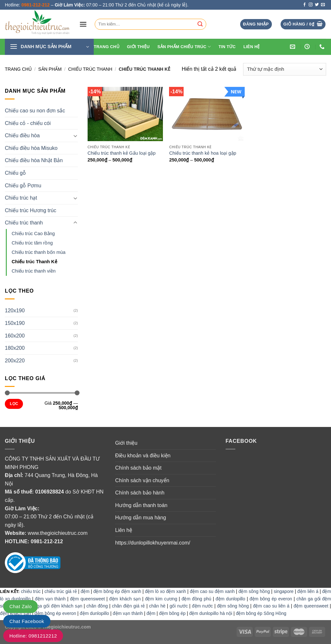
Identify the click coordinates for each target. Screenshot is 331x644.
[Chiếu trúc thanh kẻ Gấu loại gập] (125, 114)
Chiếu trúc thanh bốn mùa (39, 252)
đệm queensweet (88, 599)
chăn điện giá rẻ (128, 606)
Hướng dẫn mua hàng (140, 518)
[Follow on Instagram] (311, 5)
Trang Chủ (107, 47)
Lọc (14, 404)
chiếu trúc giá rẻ (60, 591)
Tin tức (227, 47)
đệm (85, 591)
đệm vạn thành (50, 599)
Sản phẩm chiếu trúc (184, 47)
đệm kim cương (161, 599)
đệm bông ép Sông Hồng (261, 613)
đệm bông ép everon (271, 599)
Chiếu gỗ (15, 173)
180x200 (15, 348)
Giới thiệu (138, 47)
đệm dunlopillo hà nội (211, 613)
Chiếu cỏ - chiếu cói (28, 123)
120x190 (15, 311)
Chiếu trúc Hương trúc (31, 210)
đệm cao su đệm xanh (212, 591)
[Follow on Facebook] (304, 5)
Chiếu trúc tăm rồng (32, 243)
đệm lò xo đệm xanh (166, 591)
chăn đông (97, 606)
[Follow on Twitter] (317, 5)
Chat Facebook (27, 621)
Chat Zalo (21, 606)
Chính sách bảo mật (138, 468)
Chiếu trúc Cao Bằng (33, 234)
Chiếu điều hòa (22, 135)
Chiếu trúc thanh (90, 69)
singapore (284, 591)
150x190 (15, 323)
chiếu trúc (31, 591)
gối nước (179, 606)
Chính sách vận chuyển (142, 480)
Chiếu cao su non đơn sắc (35, 111)
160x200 (15, 336)
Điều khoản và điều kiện (143, 456)
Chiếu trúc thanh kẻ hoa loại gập (203, 153)
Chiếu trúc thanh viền (34, 271)
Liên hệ (252, 47)
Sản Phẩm (50, 69)
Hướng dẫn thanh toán (141, 505)
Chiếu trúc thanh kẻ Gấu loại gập (122, 153)
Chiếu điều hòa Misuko (31, 148)
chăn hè (157, 606)
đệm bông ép (172, 613)
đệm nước (203, 606)
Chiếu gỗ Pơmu (23, 186)
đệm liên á (308, 591)
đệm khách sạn (125, 599)
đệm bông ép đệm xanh (117, 591)
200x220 (15, 361)
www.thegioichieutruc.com (58, 533)
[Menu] (83, 24)
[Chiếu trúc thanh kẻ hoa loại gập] (207, 114)
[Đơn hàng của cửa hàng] (285, 69)
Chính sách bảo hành (140, 493)
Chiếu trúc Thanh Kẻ (34, 262)
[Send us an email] (323, 5)
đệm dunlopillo (230, 599)
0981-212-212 (47, 541)
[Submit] (200, 24)
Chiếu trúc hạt (21, 198)
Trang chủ (18, 69)
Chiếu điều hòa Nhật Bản (34, 160)
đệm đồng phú (197, 599)
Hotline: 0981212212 (33, 636)
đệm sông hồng (254, 591)
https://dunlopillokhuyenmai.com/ (153, 543)
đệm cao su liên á (271, 606)
